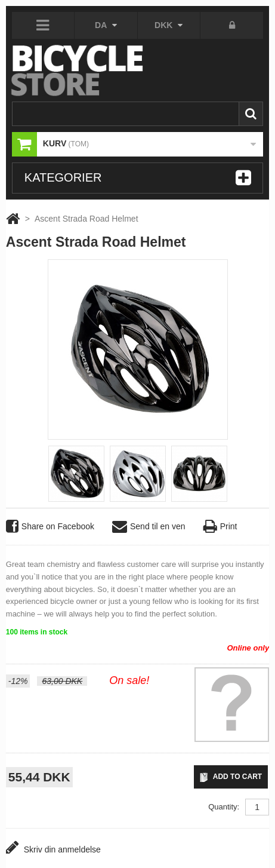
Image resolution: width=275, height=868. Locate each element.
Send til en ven (149, 527)
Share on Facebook (50, 527)
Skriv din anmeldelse (53, 847)
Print (220, 527)
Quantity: (224, 807)
